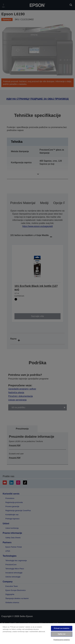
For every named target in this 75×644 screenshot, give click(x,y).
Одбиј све (62, 634)
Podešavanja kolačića (62, 640)
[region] (37, 633)
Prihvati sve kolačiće (62, 628)
